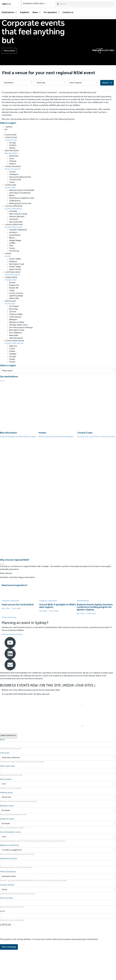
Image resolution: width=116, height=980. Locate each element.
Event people (6, 809)
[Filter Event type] (51, 113)
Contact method (7, 915)
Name (3, 770)
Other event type (7, 796)
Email (2, 941)
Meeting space (6, 823)
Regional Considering (9, 875)
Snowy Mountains (12, 199)
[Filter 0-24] (58, 814)
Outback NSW (11, 310)
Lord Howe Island (12, 305)
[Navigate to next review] (3, 411)
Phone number (7, 928)
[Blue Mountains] (19, 440)
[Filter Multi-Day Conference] (58, 788)
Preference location (9, 889)
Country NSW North (13, 239)
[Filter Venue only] (58, 827)
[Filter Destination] (18, 113)
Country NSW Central (14, 373)
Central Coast (11, 170)
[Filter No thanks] (58, 841)
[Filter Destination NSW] (58, 907)
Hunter (8, 286)
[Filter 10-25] (58, 867)
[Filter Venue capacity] (83, 113)
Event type (5, 783)
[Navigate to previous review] (1, 411)
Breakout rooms (7, 836)
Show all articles (9, 648)
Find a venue (9, 81)
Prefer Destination (8, 902)
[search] (87, 5)
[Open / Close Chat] (9, 766)
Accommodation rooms (10, 862)
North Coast (10, 334)
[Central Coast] (97, 440)
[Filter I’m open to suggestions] (58, 880)
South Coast (10, 218)
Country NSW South (13, 257)
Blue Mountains (11, 183)
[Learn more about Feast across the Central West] (20, 629)
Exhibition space (7, 849)
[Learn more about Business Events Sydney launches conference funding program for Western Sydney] (96, 631)
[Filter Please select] (58, 401)
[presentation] (17, 964)
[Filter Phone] (58, 920)
